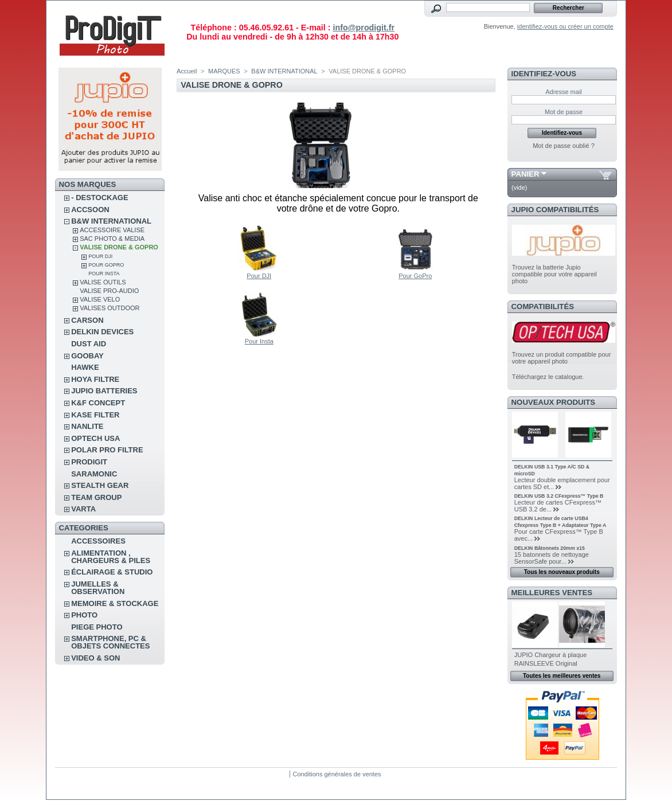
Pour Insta (104, 273)
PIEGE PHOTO (97, 627)
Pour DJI (100, 256)
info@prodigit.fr (364, 28)
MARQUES (224, 71)
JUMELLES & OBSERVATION (98, 588)
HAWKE (85, 367)
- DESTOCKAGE (99, 198)
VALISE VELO (100, 299)
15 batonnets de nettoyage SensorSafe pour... (552, 558)
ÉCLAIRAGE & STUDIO (112, 572)
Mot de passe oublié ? (564, 146)
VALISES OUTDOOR (110, 308)
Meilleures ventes (552, 593)
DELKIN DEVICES (102, 332)
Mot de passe (564, 112)
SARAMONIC (94, 474)
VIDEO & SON (95, 658)
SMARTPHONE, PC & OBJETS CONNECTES (110, 642)
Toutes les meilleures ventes (562, 676)
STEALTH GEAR (100, 485)
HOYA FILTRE (95, 379)
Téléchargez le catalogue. (548, 377)
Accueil (187, 71)
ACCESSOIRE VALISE (112, 230)
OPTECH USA (95, 438)
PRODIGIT (89, 462)
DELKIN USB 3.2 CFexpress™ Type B (559, 496)
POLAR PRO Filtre (107, 450)
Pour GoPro (106, 265)
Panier (526, 174)
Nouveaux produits (554, 402)
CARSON (87, 320)
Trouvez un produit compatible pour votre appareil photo (562, 358)
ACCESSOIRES (98, 541)
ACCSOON (90, 210)
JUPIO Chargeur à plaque (551, 655)
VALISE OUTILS (103, 282)
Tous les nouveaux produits (562, 572)
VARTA (83, 509)
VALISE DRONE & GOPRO (119, 247)
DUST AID (89, 344)
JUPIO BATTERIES (104, 391)
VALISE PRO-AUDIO (109, 291)
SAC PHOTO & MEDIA (112, 239)
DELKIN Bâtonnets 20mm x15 (550, 548)
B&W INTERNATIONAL (111, 221)
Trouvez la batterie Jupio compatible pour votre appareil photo (554, 274)
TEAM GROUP (96, 497)
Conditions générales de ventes (337, 774)
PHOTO (84, 615)
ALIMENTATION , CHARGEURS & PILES (111, 557)
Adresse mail (564, 92)
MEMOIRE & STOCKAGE (115, 603)
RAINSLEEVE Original (546, 663)
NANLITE (87, 426)
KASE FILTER (95, 415)
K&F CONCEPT (98, 403)
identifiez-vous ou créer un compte (565, 26)
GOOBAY (87, 356)
